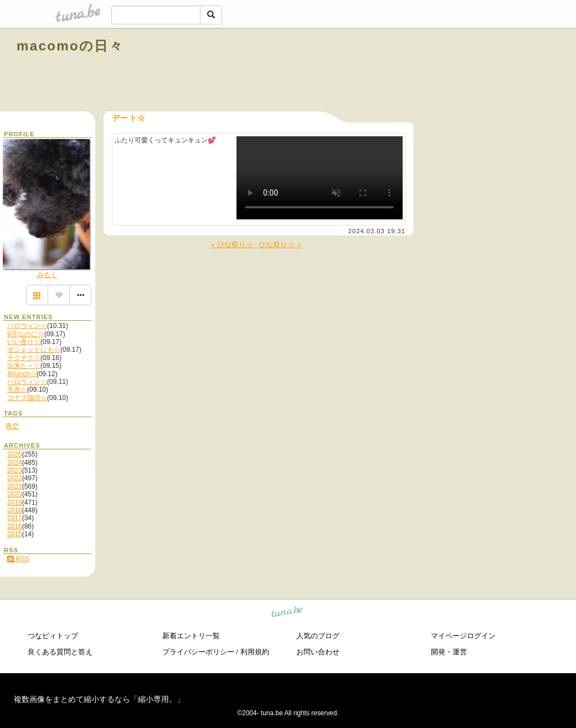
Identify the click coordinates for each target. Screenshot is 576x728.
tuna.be (287, 614)
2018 (15, 510)
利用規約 (255, 652)
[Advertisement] (433, 71)
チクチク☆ (24, 358)
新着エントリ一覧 (191, 636)
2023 (15, 470)
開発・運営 (449, 652)
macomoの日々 (70, 46)
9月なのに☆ (26, 334)
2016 (15, 526)
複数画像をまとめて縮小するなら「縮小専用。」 (99, 699)
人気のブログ (318, 636)
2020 (15, 494)
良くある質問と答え (60, 652)
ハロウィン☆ (27, 326)
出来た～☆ (24, 366)
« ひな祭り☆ (233, 245)
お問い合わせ (318, 652)
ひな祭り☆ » (280, 245)
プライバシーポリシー (198, 652)
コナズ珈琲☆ (27, 398)
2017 (15, 518)
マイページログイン (463, 636)
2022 (15, 478)
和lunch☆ (22, 374)
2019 (15, 503)
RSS (18, 559)
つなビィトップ (53, 636)
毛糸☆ (17, 389)
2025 (15, 454)
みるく (47, 275)
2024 (15, 463)
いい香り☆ (24, 342)
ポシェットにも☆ (34, 350)
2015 (15, 534)
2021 (15, 486)
